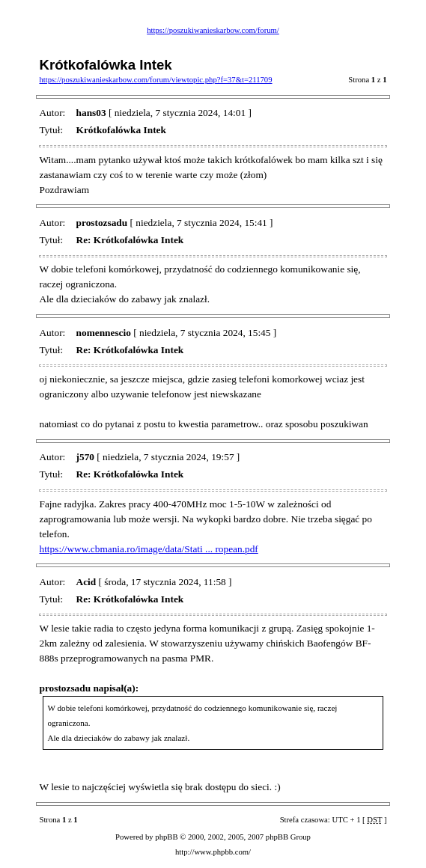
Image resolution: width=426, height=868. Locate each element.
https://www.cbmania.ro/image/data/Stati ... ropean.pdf (148, 549)
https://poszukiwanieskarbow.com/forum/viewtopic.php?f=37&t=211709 (155, 80)
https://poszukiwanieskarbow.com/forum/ (213, 30)
